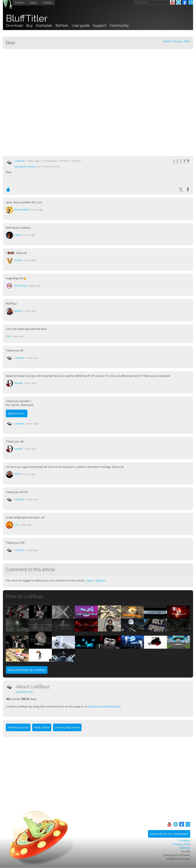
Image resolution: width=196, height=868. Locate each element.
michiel (31, 167)
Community (119, 25)
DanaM (18, 383)
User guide (81, 25)
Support (33, 3)
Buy (29, 25)
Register (101, 580)
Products (19, 3)
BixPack (62, 25)
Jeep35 (22, 167)
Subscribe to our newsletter (169, 834)
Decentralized (22, 210)
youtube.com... (25, 692)
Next (187, 41)
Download (14, 25)
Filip (8, 336)
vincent (18, 260)
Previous (177, 41)
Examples (44, 25)
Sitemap (185, 848)
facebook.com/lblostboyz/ (105, 706)
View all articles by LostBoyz (27, 670)
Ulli (16, 525)
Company (48, 3)
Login (89, 580)
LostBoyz (19, 161)
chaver (18, 235)
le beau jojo (21, 286)
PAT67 (18, 474)
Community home (67, 727)
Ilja (16, 167)
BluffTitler (27, 18)
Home (167, 41)
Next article (42, 727)
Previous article (18, 727)
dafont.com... (17, 413)
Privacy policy (182, 844)
